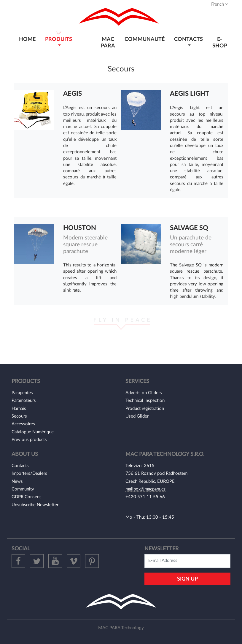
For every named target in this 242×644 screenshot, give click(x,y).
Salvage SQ (189, 228)
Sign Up (187, 579)
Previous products (29, 440)
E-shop (220, 42)
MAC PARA (108, 42)
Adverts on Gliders (144, 393)
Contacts (20, 466)
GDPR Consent (26, 497)
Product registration (145, 409)
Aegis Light (190, 94)
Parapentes (22, 393)
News (17, 481)
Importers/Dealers (29, 473)
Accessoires (23, 424)
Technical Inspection (145, 401)
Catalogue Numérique (33, 432)
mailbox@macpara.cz (145, 489)
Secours (19, 416)
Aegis (73, 94)
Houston (80, 228)
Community (23, 489)
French (220, 4)
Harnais (19, 409)
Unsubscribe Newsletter (35, 505)
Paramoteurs (24, 401)
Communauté (145, 39)
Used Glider (137, 416)
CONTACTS (188, 39)
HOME (27, 39)
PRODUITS (59, 39)
